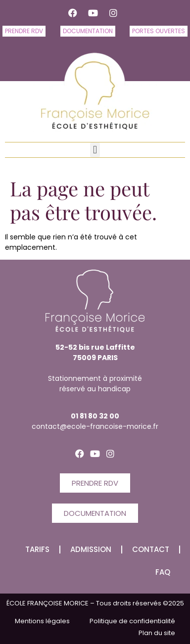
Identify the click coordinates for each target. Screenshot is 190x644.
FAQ (163, 572)
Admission (91, 549)
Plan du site (157, 633)
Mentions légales (42, 621)
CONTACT (151, 549)
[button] (95, 150)
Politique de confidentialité (132, 621)
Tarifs (37, 549)
